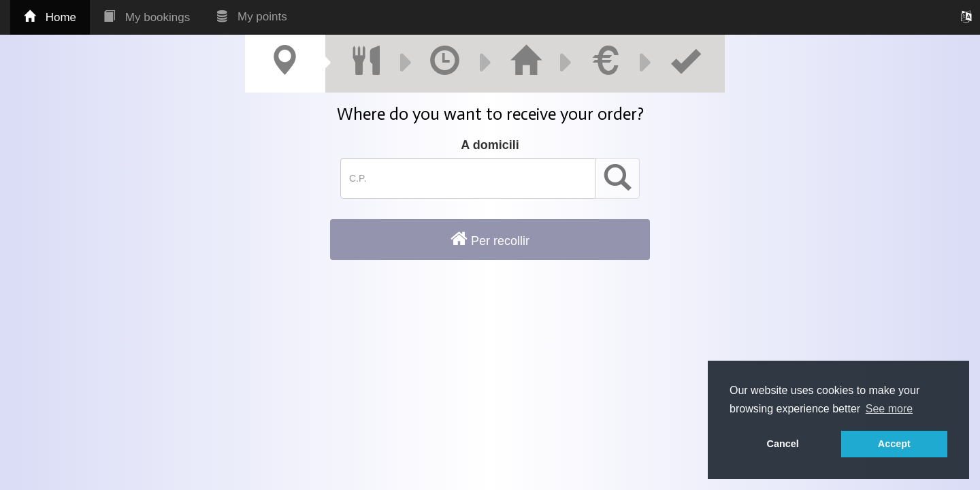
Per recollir (490, 239)
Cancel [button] (783, 444)
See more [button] (889, 409)
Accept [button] (894, 444)
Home (50, 17)
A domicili (490, 145)
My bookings (147, 17)
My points (252, 17)
